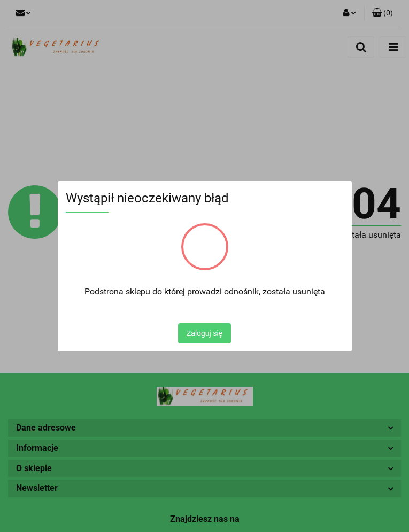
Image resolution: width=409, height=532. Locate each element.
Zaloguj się (205, 333)
